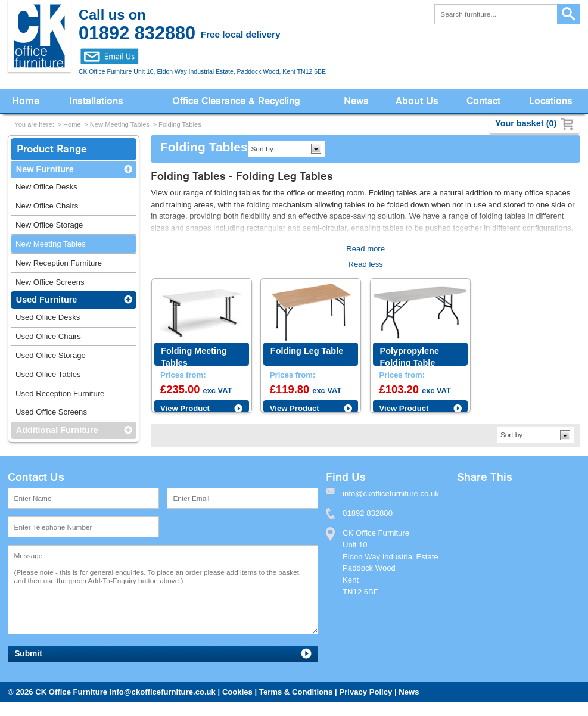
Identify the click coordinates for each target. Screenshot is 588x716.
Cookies (237, 692)
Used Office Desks (48, 317)
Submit (28, 654)
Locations (551, 101)
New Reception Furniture (59, 263)
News (356, 101)
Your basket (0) (526, 123)
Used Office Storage (51, 355)
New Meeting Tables (120, 124)
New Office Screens (50, 282)
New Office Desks (46, 187)
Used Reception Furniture (60, 393)
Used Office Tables (48, 374)
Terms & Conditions (296, 692)
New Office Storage (49, 225)
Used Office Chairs (48, 336)
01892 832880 (368, 513)
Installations (96, 101)
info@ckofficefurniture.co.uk (163, 692)
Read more (365, 249)
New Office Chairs (47, 206)
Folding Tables (180, 124)
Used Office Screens (51, 412)
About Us (417, 101)
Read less (365, 264)
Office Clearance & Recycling (236, 101)
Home (26, 101)
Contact (483, 101)
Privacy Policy (365, 692)
